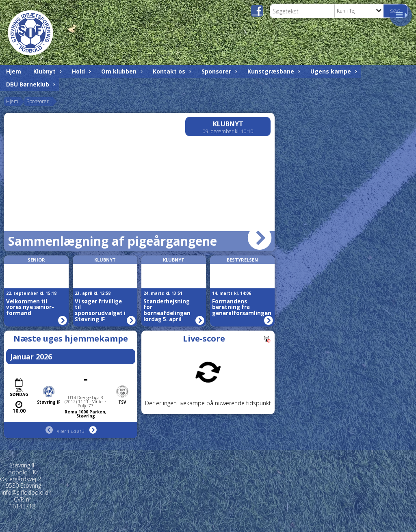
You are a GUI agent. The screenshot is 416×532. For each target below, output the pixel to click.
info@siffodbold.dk (26, 492)
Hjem (14, 71)
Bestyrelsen (242, 260)
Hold (80, 71)
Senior (36, 260)
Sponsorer (218, 71)
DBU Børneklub (30, 84)
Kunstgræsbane (273, 71)
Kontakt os (171, 71)
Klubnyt (47, 71)
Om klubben (121, 71)
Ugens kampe (333, 71)
